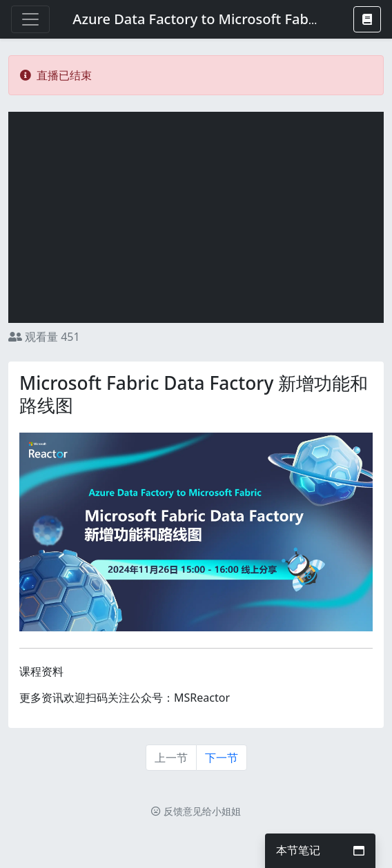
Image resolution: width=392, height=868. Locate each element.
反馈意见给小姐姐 (196, 811)
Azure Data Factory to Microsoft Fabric (198, 19)
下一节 (222, 758)
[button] (367, 19)
